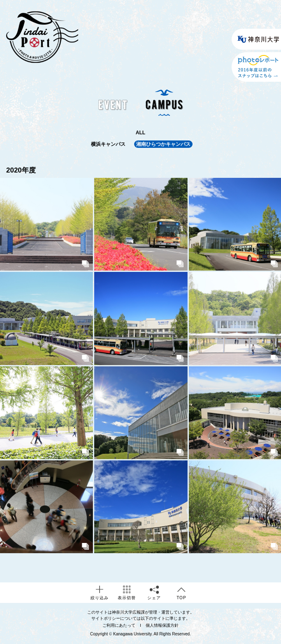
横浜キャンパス (108, 144)
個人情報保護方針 (162, 625)
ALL (140, 133)
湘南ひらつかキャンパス (163, 144)
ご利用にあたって (119, 625)
